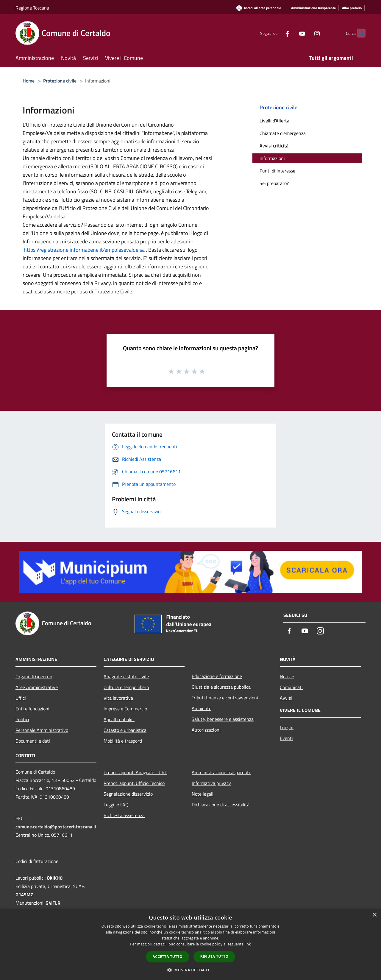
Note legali (203, 794)
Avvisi (286, 698)
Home (29, 81)
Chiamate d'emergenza (283, 133)
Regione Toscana (32, 8)
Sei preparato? (274, 183)
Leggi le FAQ (116, 805)
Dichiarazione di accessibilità (221, 805)
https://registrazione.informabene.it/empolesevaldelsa (84, 250)
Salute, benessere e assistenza (223, 719)
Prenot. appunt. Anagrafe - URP (135, 772)
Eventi (286, 738)
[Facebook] (276, 33)
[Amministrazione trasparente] (313, 8)
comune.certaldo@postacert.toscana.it (56, 827)
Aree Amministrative (37, 687)
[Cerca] (358, 33)
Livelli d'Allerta (274, 121)
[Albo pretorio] (352, 8)
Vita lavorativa (118, 698)
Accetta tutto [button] (168, 957)
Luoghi (287, 727)
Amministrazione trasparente (221, 772)
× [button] (374, 915)
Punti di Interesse (277, 171)
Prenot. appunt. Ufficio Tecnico (134, 783)
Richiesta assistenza (124, 815)
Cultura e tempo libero (126, 687)
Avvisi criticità (274, 146)
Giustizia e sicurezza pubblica (221, 687)
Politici (22, 719)
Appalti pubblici (119, 719)
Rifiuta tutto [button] (214, 956)
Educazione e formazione (217, 676)
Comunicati (291, 687)
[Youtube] (291, 33)
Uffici (21, 698)
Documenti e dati (33, 741)
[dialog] (190, 944)
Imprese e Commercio (125, 709)
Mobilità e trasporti (123, 741)
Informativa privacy (211, 783)
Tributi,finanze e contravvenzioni (225, 698)
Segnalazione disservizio (128, 794)
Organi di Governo (34, 676)
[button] (190, 970)
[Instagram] (305, 33)
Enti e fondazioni (32, 709)
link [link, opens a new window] (248, 944)
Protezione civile (60, 81)
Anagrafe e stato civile (126, 676)
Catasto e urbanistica (125, 730)
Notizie (287, 676)
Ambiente (202, 708)
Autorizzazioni (206, 730)
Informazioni (272, 158)
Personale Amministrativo (42, 730)
